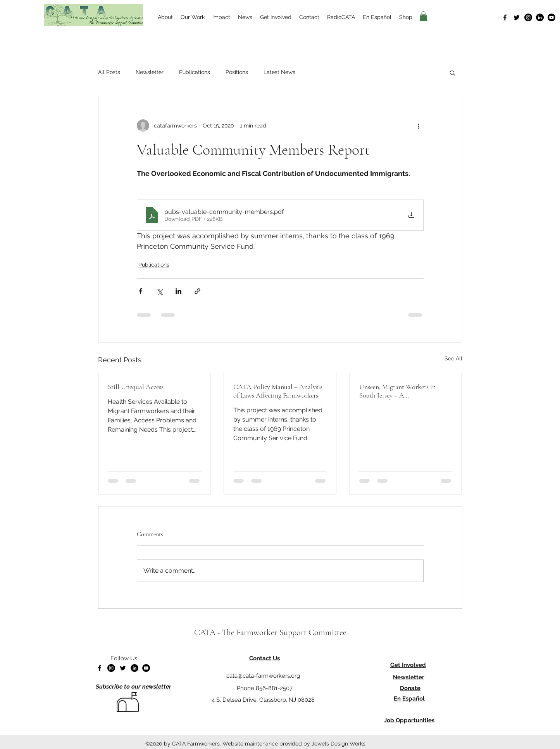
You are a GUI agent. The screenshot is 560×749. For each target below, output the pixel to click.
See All (453, 358)
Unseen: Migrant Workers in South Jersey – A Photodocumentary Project (397, 391)
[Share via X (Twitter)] (159, 291)
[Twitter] (517, 17)
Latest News (279, 72)
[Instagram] (528, 17)
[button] (423, 16)
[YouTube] (551, 17)
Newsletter (150, 72)
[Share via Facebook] (140, 291)
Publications (195, 72)
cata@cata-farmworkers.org (263, 676)
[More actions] (419, 126)
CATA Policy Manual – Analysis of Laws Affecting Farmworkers (278, 391)
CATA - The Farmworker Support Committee (270, 632)
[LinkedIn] (540, 17)
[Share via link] (197, 291)
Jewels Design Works (339, 744)
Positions (237, 72)
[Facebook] (505, 17)
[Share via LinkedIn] (178, 291)
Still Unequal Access (136, 387)
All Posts (109, 72)
